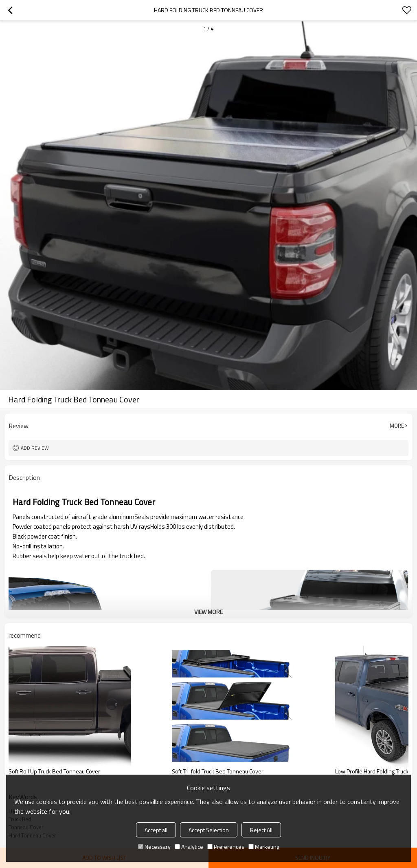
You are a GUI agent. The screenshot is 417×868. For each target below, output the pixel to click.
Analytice (189, 847)
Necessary (154, 847)
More (397, 426)
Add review (35, 448)
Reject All (261, 830)
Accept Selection (209, 830)
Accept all (156, 830)
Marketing (264, 847)
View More (208, 612)
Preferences (226, 847)
